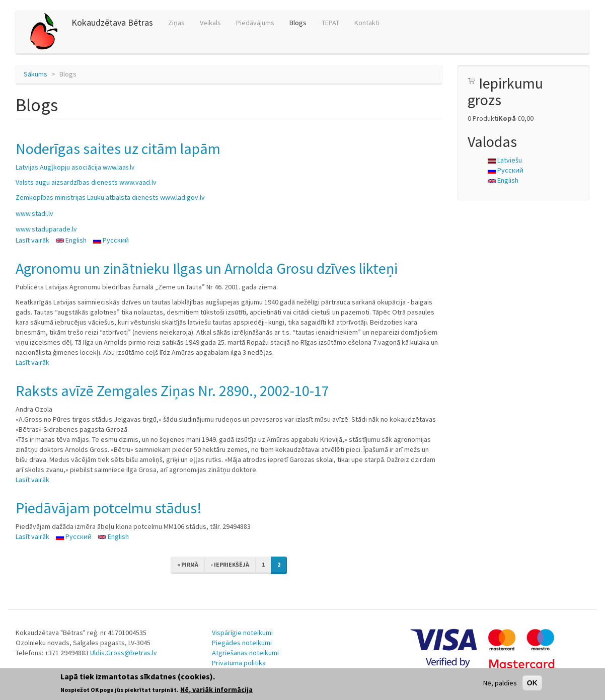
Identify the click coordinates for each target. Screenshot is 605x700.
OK (532, 683)
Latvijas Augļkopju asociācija (75, 167)
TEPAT (330, 23)
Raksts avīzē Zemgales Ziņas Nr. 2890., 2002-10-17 (172, 391)
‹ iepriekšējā (230, 564)
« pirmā (188, 564)
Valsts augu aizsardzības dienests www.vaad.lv (86, 182)
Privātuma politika (239, 663)
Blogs (298, 23)
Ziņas (176, 23)
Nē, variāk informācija (216, 689)
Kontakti (367, 23)
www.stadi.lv (34, 213)
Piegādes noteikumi (242, 643)
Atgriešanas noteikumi (245, 653)
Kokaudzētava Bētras (112, 22)
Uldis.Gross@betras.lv (124, 653)
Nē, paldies (500, 683)
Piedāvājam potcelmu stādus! (109, 508)
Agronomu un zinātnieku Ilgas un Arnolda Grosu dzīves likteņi (207, 268)
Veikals (210, 23)
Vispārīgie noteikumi (242, 633)
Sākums (35, 74)
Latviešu (505, 160)
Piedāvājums (255, 23)
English (71, 240)
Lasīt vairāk (32, 240)
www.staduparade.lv (46, 229)
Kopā (507, 118)
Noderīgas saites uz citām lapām (118, 148)
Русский (111, 240)
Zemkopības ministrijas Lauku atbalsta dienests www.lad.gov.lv (110, 197)
